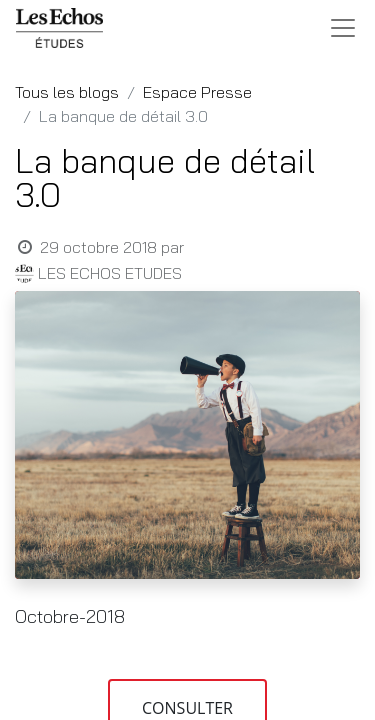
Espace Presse (197, 92)
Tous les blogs (67, 92)
